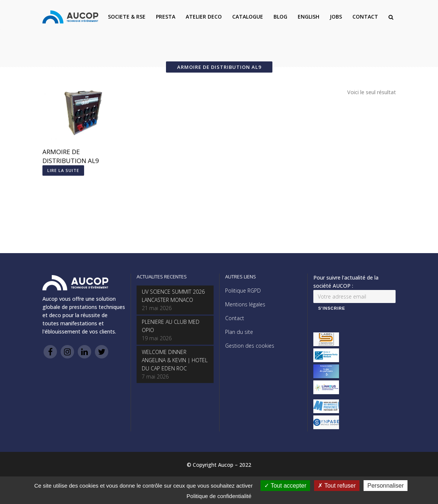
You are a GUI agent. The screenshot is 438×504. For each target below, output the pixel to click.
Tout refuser (337, 486)
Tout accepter (285, 486)
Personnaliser (386, 486)
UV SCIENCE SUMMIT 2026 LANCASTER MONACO (173, 296)
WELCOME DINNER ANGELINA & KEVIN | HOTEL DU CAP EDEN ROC (175, 360)
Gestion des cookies (250, 346)
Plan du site (239, 332)
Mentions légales (245, 304)
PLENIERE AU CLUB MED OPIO (171, 326)
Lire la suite (63, 170)
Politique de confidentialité (219, 496)
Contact (235, 318)
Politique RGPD (243, 291)
